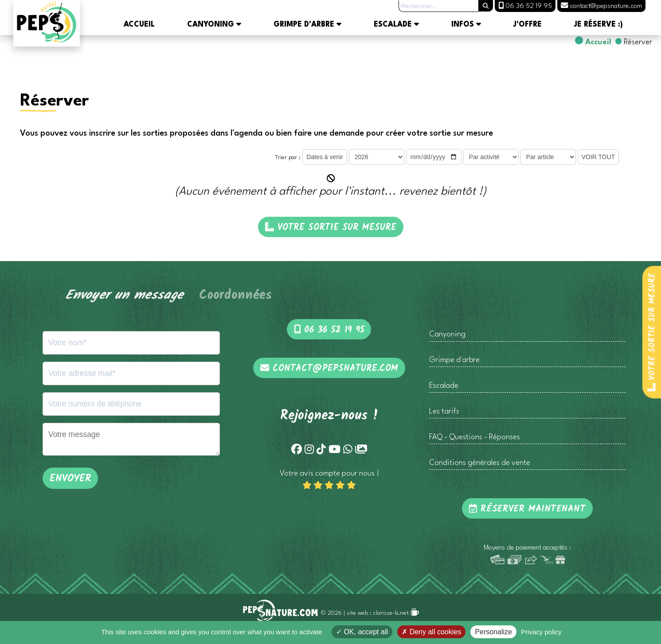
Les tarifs (444, 412)
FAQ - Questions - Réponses (475, 437)
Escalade (396, 25)
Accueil (139, 25)
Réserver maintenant (528, 509)
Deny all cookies (431, 632)
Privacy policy (541, 632)
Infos (466, 25)
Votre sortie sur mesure (652, 332)
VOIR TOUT (598, 157)
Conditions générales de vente (480, 463)
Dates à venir (325, 157)
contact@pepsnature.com (329, 369)
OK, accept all (362, 632)
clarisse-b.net (396, 613)
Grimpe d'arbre (307, 25)
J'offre (528, 25)
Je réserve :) (598, 25)
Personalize (493, 632)
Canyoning (214, 25)
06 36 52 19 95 (329, 330)
